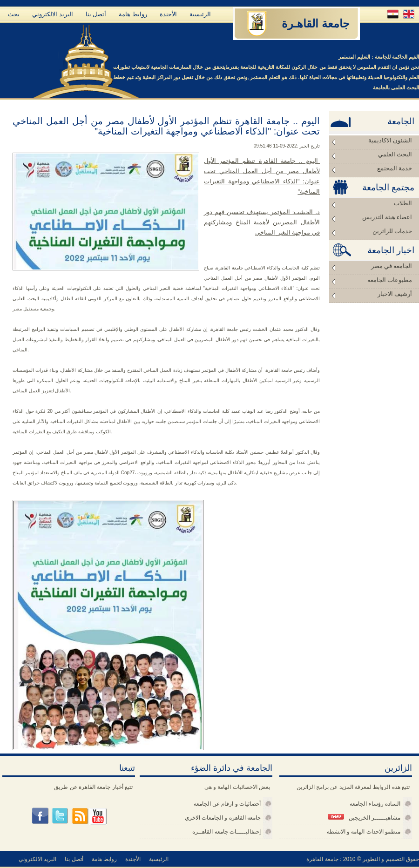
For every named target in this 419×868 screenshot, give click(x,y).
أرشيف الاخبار (395, 294)
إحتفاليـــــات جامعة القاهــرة (226, 832)
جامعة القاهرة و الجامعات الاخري (223, 818)
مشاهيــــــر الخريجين (364, 818)
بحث (14, 14)
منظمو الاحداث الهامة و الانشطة (364, 832)
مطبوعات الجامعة (390, 280)
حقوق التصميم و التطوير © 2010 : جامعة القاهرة (363, 859)
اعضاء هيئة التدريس (387, 217)
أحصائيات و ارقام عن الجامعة (227, 804)
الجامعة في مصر (392, 266)
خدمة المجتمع (395, 168)
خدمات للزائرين (392, 231)
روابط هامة (133, 14)
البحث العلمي (395, 154)
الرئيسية (200, 14)
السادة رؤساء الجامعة (375, 804)
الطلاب (403, 203)
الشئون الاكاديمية (390, 140)
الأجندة (168, 14)
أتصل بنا (96, 14)
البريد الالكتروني (53, 14)
